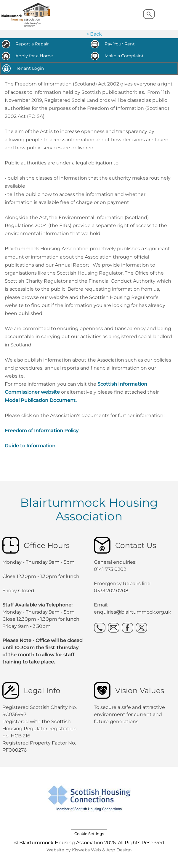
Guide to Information (30, 446)
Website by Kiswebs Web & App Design (89, 850)
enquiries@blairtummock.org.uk (133, 612)
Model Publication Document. (41, 400)
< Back (94, 34)
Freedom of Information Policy (42, 431)
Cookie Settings (89, 834)
